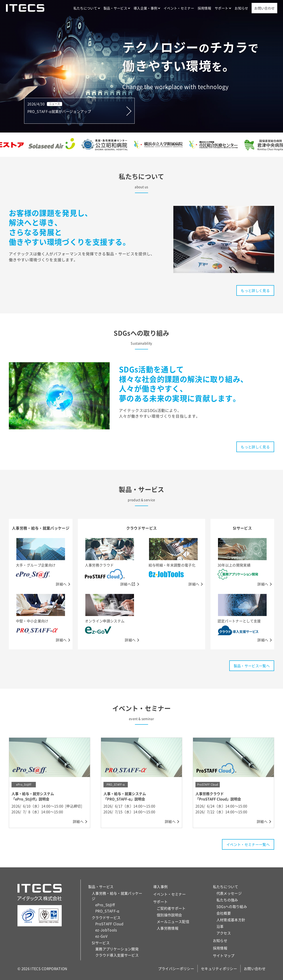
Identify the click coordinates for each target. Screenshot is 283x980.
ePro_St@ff (105, 905)
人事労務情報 (168, 928)
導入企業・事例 (145, 8)
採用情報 (204, 8)
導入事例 (160, 887)
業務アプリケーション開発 (117, 949)
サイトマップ (224, 955)
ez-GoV (101, 936)
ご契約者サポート (171, 908)
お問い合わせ (264, 8)
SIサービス (101, 943)
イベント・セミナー (179, 8)
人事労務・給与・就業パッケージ (117, 896)
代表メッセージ (229, 893)
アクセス (224, 933)
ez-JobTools (106, 930)
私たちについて (85, 8)
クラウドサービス (106, 917)
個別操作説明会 (169, 915)
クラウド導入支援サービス (117, 955)
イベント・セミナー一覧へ (248, 844)
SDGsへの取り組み (232, 906)
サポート (221, 8)
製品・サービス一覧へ (252, 666)
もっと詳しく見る (255, 290)
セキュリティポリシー (219, 969)
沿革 (220, 926)
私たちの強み (227, 900)
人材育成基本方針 (231, 920)
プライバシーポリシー (176, 969)
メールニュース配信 (173, 921)
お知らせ (241, 8)
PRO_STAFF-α (107, 911)
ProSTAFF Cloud (109, 924)
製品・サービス (115, 8)
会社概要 (224, 913)
